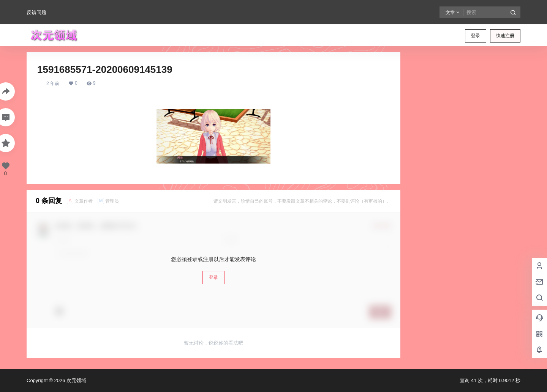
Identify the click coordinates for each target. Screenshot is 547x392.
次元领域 (76, 380)
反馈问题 (36, 12)
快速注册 (505, 36)
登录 (476, 36)
